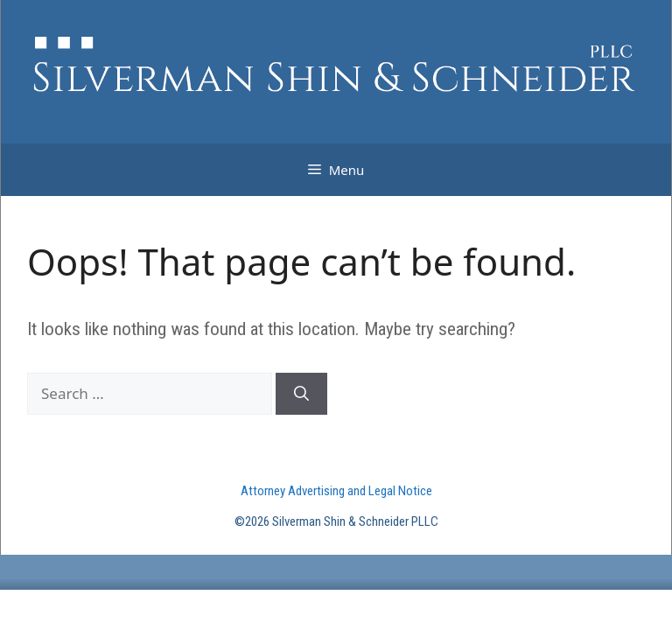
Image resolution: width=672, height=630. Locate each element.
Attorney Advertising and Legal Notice (336, 491)
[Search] (301, 394)
